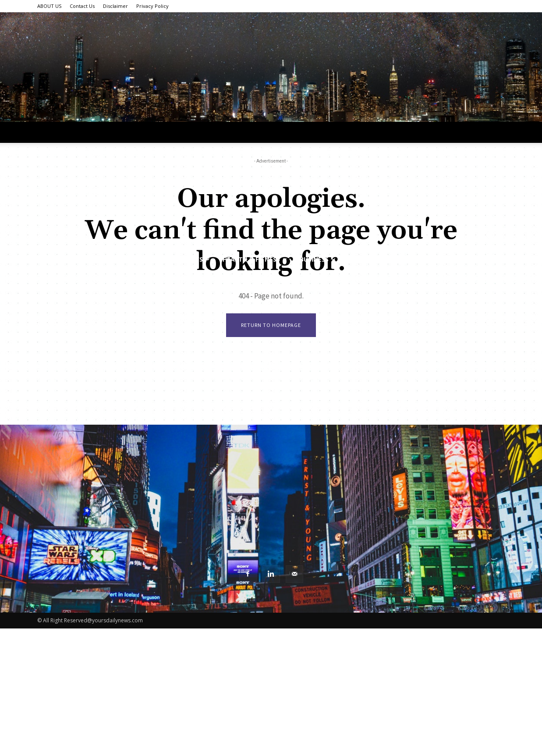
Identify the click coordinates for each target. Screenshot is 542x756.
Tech (136, 259)
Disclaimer (115, 6)
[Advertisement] (271, 183)
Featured (448, 259)
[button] (495, 260)
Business (318, 259)
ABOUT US (49, 6)
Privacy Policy (152, 6)
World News (185, 259)
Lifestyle (93, 259)
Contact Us (82, 6)
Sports (364, 259)
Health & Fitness (255, 259)
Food (404, 259)
